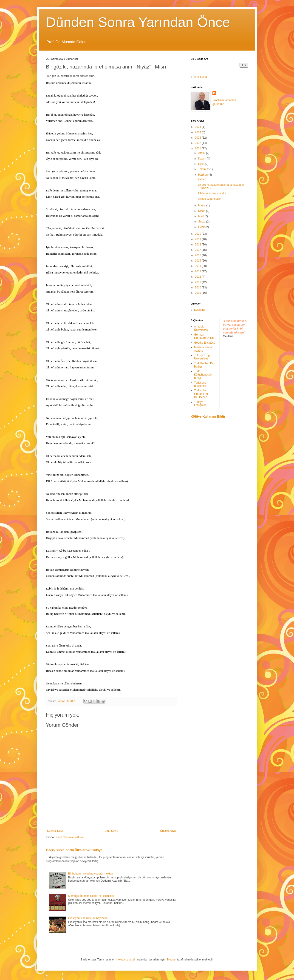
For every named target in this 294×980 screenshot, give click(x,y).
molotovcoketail (126, 960)
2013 (198, 271)
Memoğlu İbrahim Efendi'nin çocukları (91, 896)
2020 (198, 234)
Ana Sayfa (112, 831)
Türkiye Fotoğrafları (201, 404)
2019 (198, 239)
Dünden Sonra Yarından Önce (138, 22)
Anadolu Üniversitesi (201, 328)
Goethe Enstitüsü (205, 343)
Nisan (202, 211)
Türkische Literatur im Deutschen (201, 394)
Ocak (202, 227)
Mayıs (202, 205)
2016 (198, 255)
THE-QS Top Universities (202, 357)
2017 (198, 250)
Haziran (203, 175)
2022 (198, 143)
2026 (198, 127)
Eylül (202, 164)
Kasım (202, 159)
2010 (198, 288)
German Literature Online (204, 336)
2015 (198, 261)
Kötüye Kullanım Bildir (208, 416)
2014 (198, 266)
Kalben (202, 179)
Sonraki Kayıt (55, 831)
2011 (198, 282)
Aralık (202, 153)
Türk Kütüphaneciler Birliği (203, 375)
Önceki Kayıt (168, 831)
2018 (198, 245)
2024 (198, 132)
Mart (201, 216)
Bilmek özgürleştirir (209, 199)
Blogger (172, 960)
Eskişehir (200, 310)
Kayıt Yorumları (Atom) (70, 837)
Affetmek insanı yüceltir (212, 193)
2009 (198, 293)
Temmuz (204, 169)
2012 (198, 277)
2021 (198, 148)
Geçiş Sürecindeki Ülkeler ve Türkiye (74, 850)
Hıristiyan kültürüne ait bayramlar (88, 918)
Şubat (202, 222)
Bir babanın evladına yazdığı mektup (91, 874)
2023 (198, 138)
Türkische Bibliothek (200, 384)
